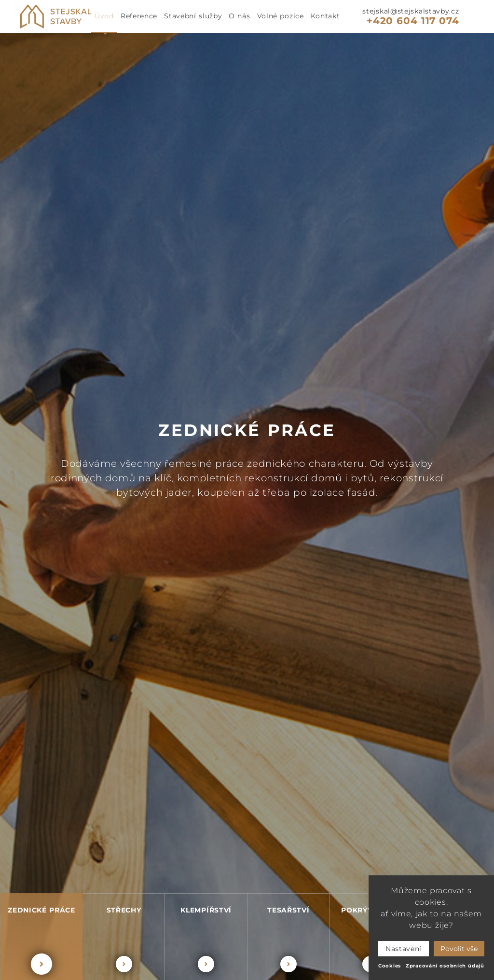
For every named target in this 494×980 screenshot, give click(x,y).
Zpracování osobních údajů (445, 966)
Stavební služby (193, 16)
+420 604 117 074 (413, 21)
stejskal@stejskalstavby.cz (411, 11)
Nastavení (404, 949)
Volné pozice (281, 16)
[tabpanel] (247, 506)
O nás (239, 16)
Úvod (104, 16)
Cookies (390, 966)
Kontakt (325, 16)
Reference (139, 16)
